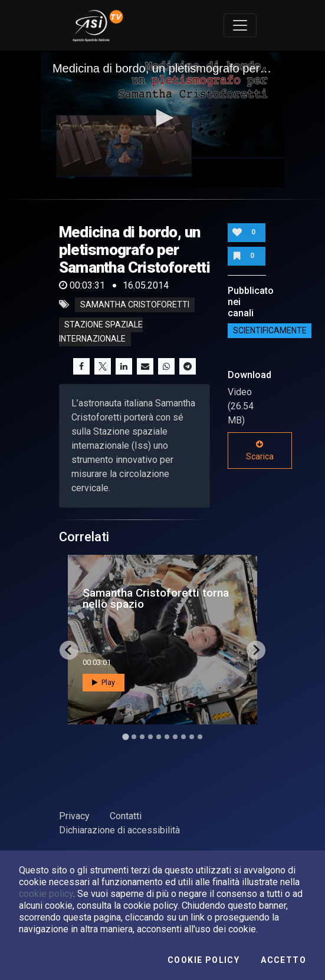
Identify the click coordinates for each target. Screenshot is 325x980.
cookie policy (46, 894)
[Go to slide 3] (142, 737)
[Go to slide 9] (192, 737)
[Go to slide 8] (183, 737)
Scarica (260, 451)
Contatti (126, 816)
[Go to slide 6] (167, 737)
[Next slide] (256, 650)
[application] (162, 119)
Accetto (283, 960)
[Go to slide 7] (175, 737)
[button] (163, 118)
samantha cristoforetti (135, 304)
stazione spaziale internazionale (101, 332)
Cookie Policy (203, 960)
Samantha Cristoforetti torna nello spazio (156, 598)
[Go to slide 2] (134, 737)
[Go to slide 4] (150, 737)
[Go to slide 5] (159, 737)
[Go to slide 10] (200, 737)
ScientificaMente (270, 331)
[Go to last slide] (69, 650)
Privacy (74, 816)
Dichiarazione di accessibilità (119, 830)
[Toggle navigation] (240, 25)
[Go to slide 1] (125, 736)
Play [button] (104, 683)
